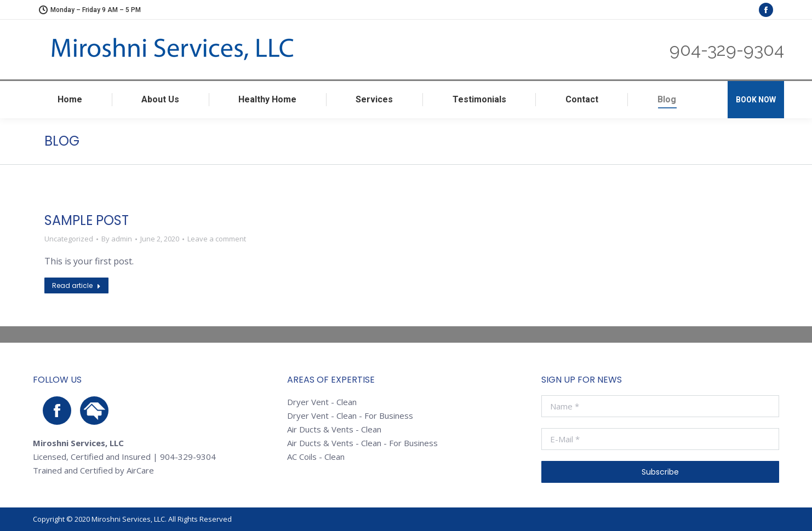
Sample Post (87, 220)
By (117, 239)
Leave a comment (217, 239)
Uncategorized (69, 239)
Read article (76, 285)
